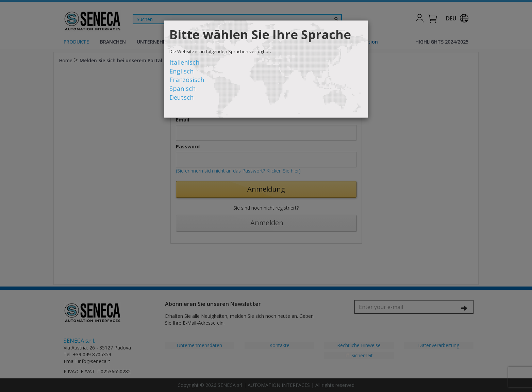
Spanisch (182, 88)
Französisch (187, 80)
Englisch (181, 71)
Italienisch (184, 62)
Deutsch (181, 97)
